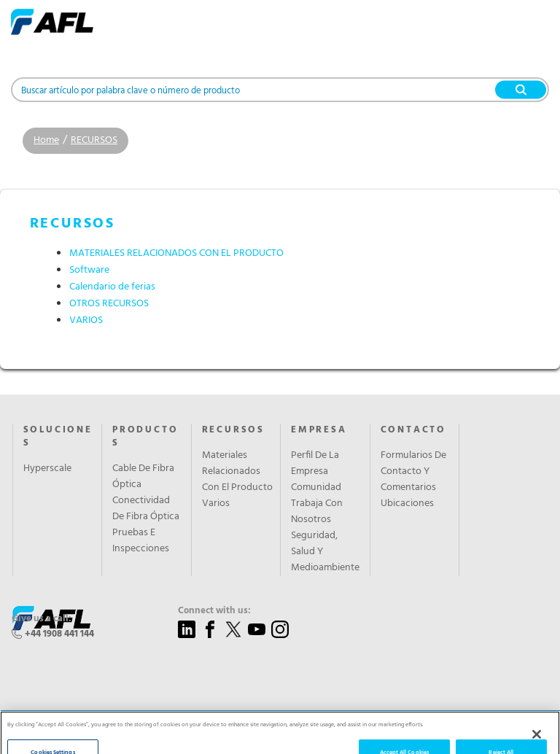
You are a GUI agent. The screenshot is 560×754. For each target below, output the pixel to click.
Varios (216, 504)
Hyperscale (47, 469)
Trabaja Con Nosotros (317, 512)
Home (46, 140)
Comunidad (316, 488)
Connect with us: (214, 611)
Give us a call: (42, 619)
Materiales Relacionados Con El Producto (237, 472)
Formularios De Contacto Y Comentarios (413, 472)
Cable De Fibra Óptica (143, 477)
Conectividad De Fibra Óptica (146, 509)
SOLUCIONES (58, 437)
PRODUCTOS (145, 437)
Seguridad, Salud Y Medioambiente (325, 552)
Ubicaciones (407, 504)
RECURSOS (94, 140)
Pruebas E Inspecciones (141, 541)
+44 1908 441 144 (59, 634)
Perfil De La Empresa (315, 464)
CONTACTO (413, 430)
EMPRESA (319, 430)
